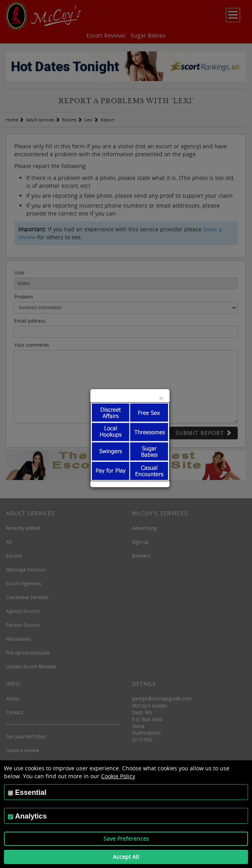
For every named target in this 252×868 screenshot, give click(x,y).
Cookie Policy (118, 776)
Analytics (31, 816)
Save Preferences (126, 839)
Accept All (126, 857)
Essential (31, 792)
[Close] (161, 398)
